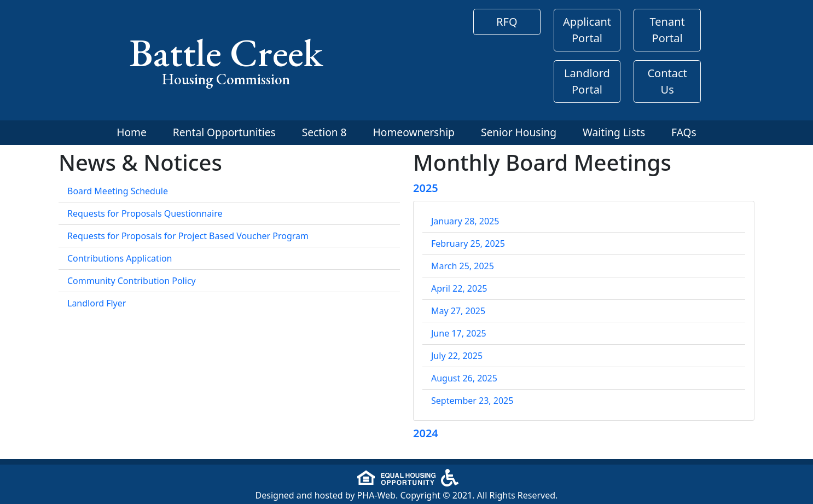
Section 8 (324, 132)
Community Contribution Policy (132, 281)
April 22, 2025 (459, 288)
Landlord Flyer (97, 303)
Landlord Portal (587, 81)
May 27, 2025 (458, 311)
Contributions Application (120, 258)
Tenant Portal (667, 30)
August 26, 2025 (464, 378)
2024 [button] (426, 433)
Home (132, 132)
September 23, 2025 (472, 401)
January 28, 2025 (465, 221)
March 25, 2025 (463, 266)
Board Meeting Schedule (118, 191)
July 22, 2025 (457, 356)
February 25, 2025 (468, 244)
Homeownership (414, 132)
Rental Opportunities (224, 132)
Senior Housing (519, 132)
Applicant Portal (587, 30)
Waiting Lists (614, 132)
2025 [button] (426, 188)
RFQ (507, 22)
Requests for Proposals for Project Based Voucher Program (188, 236)
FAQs (684, 132)
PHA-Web (376, 495)
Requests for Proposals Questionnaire (145, 213)
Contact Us (667, 81)
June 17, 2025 (459, 333)
